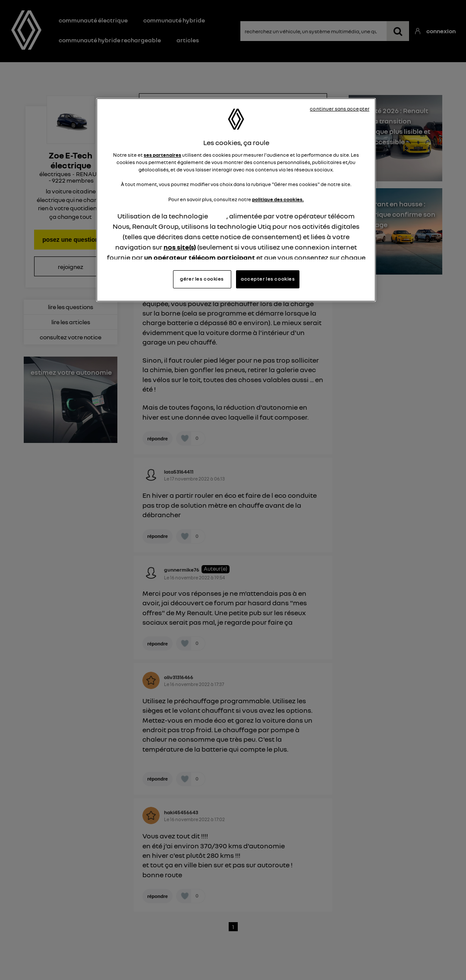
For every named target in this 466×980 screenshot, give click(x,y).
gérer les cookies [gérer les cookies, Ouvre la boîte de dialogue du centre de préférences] (202, 279)
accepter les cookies (268, 279)
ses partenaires (162, 155)
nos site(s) (180, 247)
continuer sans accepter (340, 109)
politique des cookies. (278, 199)
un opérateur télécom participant (200, 257)
